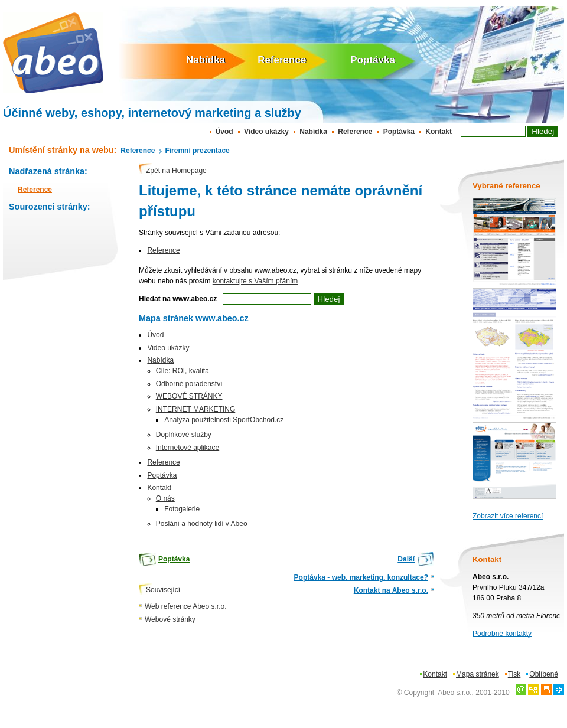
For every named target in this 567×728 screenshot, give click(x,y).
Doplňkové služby (184, 435)
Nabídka (206, 60)
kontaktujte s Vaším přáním (255, 281)
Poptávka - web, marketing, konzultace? (361, 577)
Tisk (514, 674)
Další (406, 559)
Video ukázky (266, 132)
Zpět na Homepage (176, 171)
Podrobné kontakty (502, 634)
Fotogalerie (182, 509)
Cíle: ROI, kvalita (183, 371)
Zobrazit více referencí (508, 516)
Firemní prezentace (197, 151)
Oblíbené (544, 674)
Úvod (224, 132)
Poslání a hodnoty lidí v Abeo (202, 524)
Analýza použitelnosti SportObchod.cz (224, 420)
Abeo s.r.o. (454, 693)
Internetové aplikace (188, 448)
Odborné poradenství (189, 384)
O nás (165, 498)
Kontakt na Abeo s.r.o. (391, 590)
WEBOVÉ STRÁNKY (189, 396)
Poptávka (373, 60)
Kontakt (439, 132)
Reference (282, 60)
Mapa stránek (478, 674)
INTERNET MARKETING (195, 409)
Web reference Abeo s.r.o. (186, 606)
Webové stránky (170, 619)
